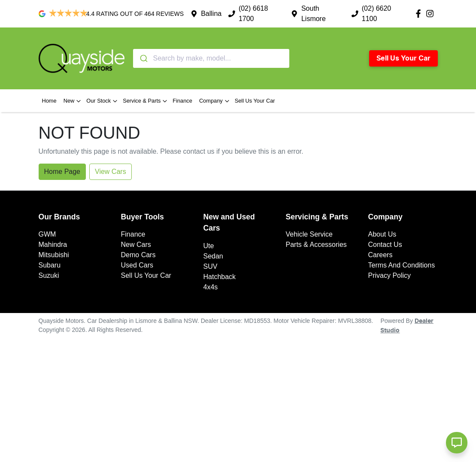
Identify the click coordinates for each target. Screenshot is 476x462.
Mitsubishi (54, 255)
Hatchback (220, 277)
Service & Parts (146, 101)
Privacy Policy (390, 275)
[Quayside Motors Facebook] (420, 14)
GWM (47, 234)
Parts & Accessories (316, 245)
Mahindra (53, 245)
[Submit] (143, 58)
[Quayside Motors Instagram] (432, 14)
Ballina (211, 14)
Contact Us (385, 245)
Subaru (50, 265)
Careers (380, 255)
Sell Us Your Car (403, 58)
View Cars (111, 172)
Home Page (62, 172)
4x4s (211, 287)
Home (49, 101)
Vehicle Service (309, 234)
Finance (182, 101)
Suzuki (49, 275)
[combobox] (211, 58)
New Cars (136, 245)
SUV (211, 266)
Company (215, 101)
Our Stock (103, 101)
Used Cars (137, 265)
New (73, 101)
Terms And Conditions (402, 265)
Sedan (213, 256)
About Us (382, 234)
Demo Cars (138, 255)
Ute (209, 246)
